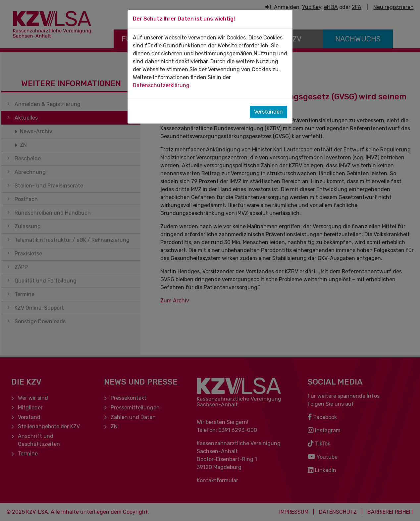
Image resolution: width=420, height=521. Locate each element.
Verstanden (268, 112)
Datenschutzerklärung (161, 85)
